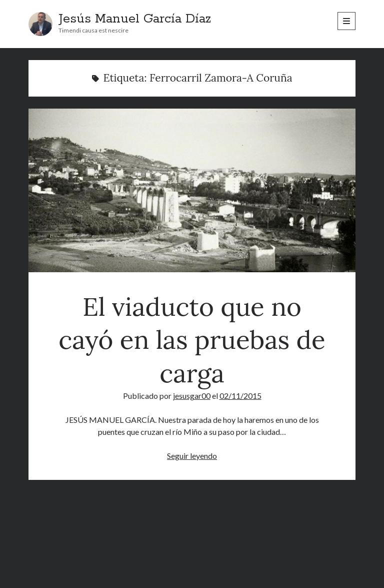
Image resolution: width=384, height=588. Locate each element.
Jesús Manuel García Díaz (135, 19)
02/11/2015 (240, 396)
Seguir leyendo (192, 456)
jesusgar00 (192, 396)
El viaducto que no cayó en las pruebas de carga (192, 190)
